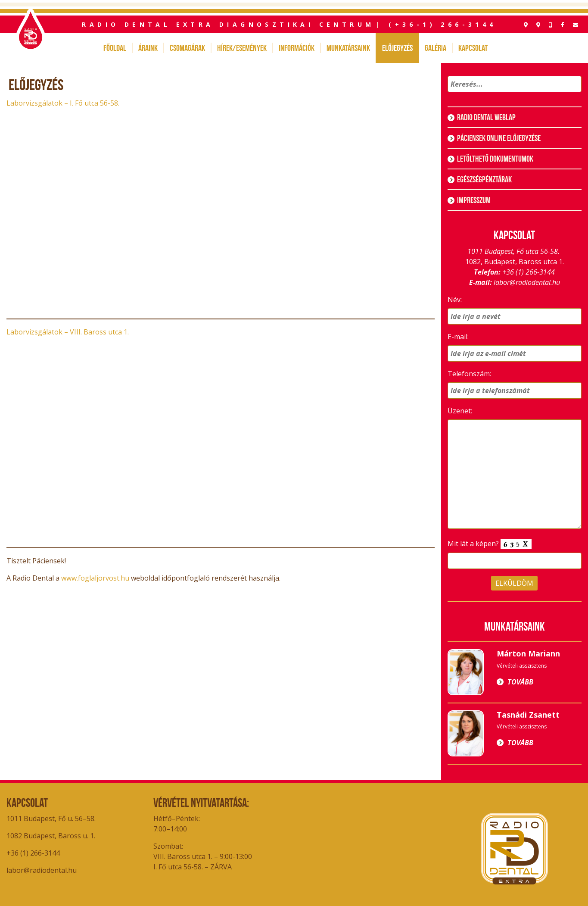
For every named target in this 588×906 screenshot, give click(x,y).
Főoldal (115, 48)
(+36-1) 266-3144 (442, 24)
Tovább (520, 682)
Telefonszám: (469, 374)
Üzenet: (460, 411)
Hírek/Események (242, 48)
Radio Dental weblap (486, 117)
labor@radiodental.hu (527, 282)
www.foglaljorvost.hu (95, 578)
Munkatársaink (348, 48)
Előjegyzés (397, 48)
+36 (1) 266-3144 (529, 272)
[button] (574, 95)
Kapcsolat (473, 48)
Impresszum (474, 200)
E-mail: (458, 337)
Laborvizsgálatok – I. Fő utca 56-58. (63, 103)
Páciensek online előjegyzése (499, 138)
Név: (455, 300)
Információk (297, 48)
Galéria (436, 48)
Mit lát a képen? (490, 544)
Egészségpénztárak (484, 179)
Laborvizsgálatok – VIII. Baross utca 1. (68, 332)
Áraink (148, 48)
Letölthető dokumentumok (495, 159)
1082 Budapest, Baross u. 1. (52, 836)
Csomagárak (187, 48)
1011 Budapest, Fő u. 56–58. (51, 819)
